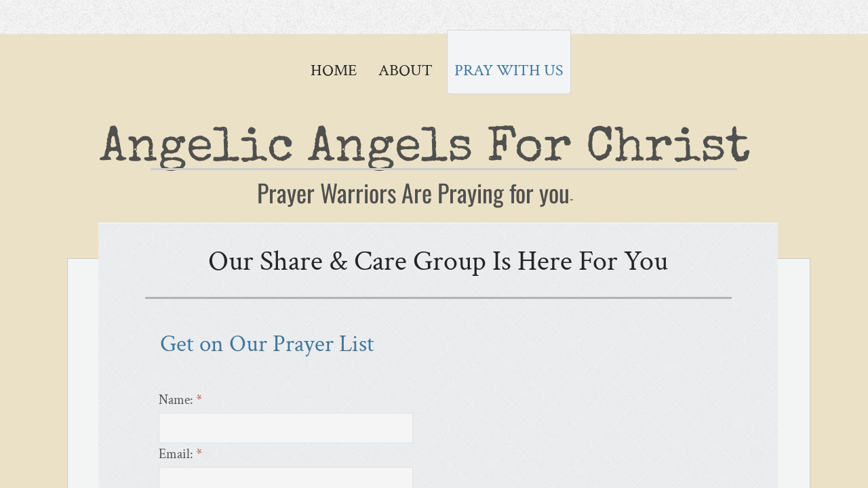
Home (334, 70)
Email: (180, 454)
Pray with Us (509, 70)
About (406, 70)
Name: (180, 400)
